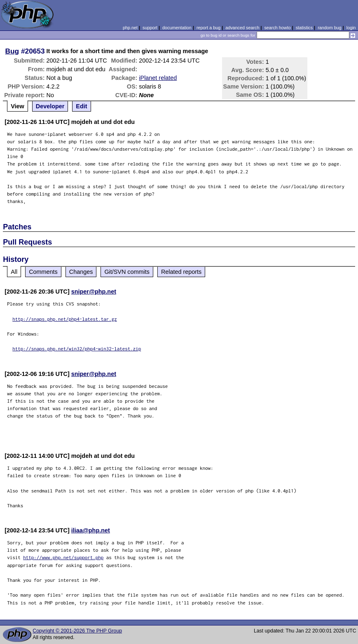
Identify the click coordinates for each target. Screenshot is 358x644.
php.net (130, 28)
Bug (12, 51)
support (150, 28)
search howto (277, 28)
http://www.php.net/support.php (63, 557)
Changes (81, 272)
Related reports (181, 272)
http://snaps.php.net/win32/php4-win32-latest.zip (77, 349)
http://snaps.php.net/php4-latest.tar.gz (65, 319)
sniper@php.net (94, 292)
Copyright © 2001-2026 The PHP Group (77, 631)
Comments (43, 272)
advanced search (242, 28)
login (351, 28)
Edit (81, 106)
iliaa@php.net (91, 530)
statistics (304, 28)
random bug (330, 28)
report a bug (208, 28)
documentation (177, 28)
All (14, 272)
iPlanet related (158, 78)
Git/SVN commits (127, 272)
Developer (50, 106)
